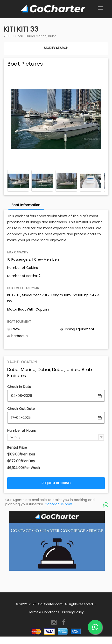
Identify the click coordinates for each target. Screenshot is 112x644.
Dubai (18, 36)
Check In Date (19, 387)
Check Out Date (21, 409)
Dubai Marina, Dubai (42, 36)
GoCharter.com (50, 604)
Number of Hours (21, 431)
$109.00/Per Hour (21, 454)
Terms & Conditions (44, 612)
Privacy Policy (73, 612)
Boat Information (26, 205)
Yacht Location (22, 362)
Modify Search (56, 48)
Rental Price (17, 447)
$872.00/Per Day (21, 461)
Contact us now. (59, 504)
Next (102, 181)
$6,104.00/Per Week (24, 468)
